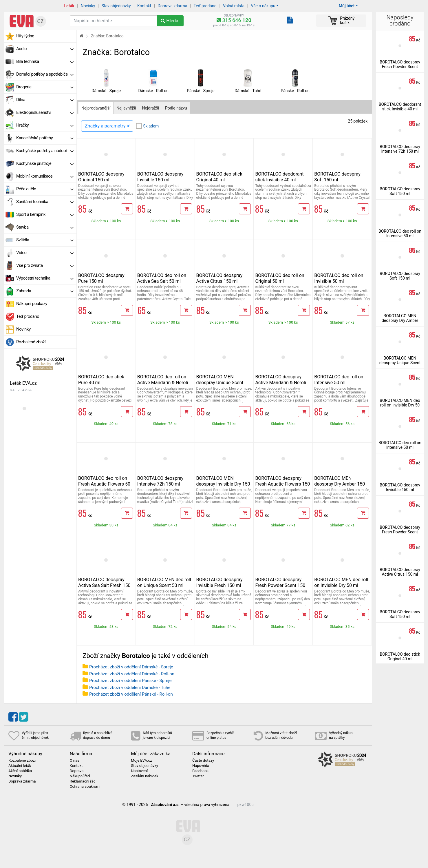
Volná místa (234, 6)
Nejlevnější (126, 108)
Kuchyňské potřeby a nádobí (45, 151)
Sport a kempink (45, 214)
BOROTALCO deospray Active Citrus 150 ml (220, 278)
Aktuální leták (20, 766)
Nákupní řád (80, 776)
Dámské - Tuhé (248, 91)
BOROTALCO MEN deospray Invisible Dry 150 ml (223, 484)
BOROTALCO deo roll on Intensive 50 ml (339, 380)
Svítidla (45, 240)
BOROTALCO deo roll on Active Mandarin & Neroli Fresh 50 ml (163, 383)
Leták (69, 6)
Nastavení (139, 771)
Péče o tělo (45, 189)
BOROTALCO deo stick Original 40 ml (219, 177)
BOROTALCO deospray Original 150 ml (101, 177)
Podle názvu (176, 108)
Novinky (88, 6)
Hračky (45, 125)
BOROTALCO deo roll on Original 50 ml (280, 278)
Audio (45, 49)
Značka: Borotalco (107, 36)
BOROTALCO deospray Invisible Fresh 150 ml (220, 582)
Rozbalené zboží (31, 342)
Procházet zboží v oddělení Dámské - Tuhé (130, 688)
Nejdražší (151, 108)
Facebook (200, 771)
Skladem (151, 126)
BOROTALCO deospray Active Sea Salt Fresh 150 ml (104, 585)
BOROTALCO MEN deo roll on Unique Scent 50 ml (164, 582)
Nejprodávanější (96, 108)
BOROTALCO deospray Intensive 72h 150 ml (160, 481)
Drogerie (45, 87)
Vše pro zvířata (45, 265)
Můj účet (347, 6)
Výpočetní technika (45, 278)
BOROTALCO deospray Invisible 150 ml (160, 177)
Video (45, 253)
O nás (75, 761)
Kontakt (144, 6)
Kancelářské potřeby (45, 138)
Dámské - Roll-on (153, 91)
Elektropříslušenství (45, 112)
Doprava (77, 771)
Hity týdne (25, 36)
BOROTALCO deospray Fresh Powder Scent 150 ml (280, 585)
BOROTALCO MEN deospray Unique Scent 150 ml (220, 383)
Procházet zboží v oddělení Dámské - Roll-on (132, 674)
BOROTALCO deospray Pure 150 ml (101, 278)
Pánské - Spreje (201, 91)
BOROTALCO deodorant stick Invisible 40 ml (279, 177)
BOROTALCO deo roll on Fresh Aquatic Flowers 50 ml (104, 484)
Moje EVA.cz (141, 761)
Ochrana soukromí (85, 787)
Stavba (45, 227)
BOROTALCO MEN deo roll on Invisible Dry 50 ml (341, 582)
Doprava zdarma (173, 6)
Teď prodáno (205, 6)
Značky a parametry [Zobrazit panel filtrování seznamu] (107, 126)
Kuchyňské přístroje (45, 163)
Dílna (45, 100)
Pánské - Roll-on (295, 91)
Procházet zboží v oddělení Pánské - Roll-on (131, 694)
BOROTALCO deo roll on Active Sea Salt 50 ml (162, 278)
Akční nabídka (20, 771)
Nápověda (201, 766)
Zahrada (45, 291)
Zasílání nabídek (145, 776)
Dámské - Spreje (106, 91)
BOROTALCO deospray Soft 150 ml (337, 177)
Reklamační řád (83, 781)
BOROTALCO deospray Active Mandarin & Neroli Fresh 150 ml (280, 383)
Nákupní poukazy (32, 304)
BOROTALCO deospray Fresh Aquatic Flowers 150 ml (282, 484)
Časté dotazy (203, 761)
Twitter (198, 776)
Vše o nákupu (263, 6)
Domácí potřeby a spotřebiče (45, 74)
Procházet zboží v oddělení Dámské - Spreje (131, 667)
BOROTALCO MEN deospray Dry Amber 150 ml (340, 484)
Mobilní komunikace (45, 176)
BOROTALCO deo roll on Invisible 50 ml (339, 278)
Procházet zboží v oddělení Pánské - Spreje (130, 681)
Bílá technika (45, 61)
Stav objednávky (116, 6)
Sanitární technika (45, 202)
